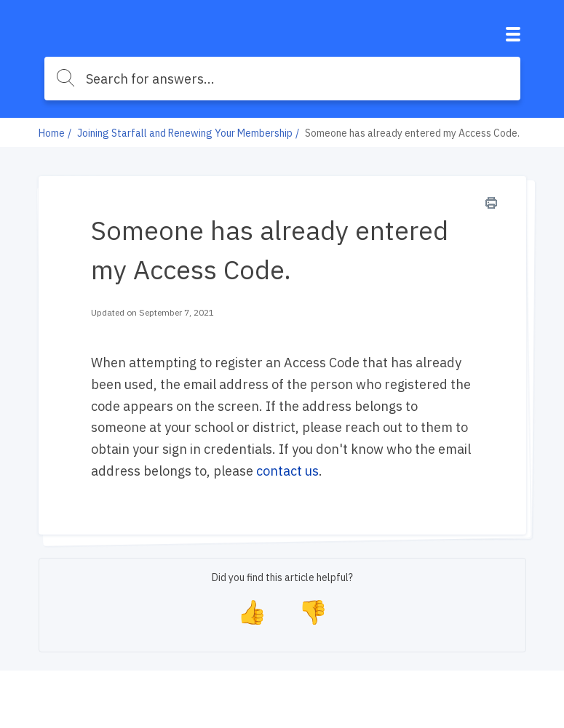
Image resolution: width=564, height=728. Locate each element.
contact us (287, 471)
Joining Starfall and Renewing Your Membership (185, 133)
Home (52, 133)
